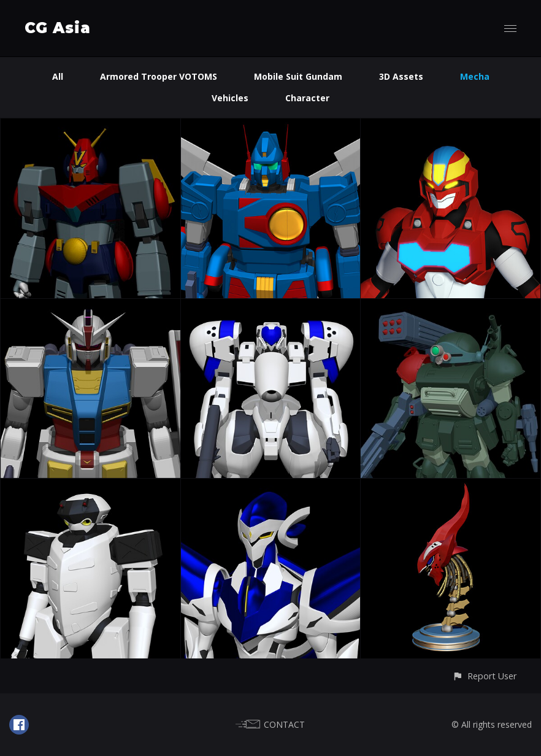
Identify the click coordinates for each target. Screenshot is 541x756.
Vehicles (230, 98)
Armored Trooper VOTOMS (159, 76)
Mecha (475, 76)
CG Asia (58, 28)
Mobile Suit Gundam (298, 76)
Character (307, 98)
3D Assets (401, 76)
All (58, 76)
